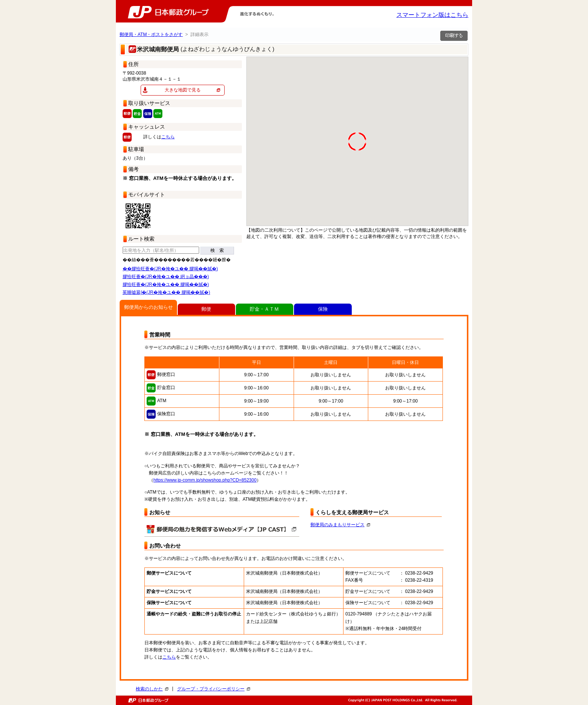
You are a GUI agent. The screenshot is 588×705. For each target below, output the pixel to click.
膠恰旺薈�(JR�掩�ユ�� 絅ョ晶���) (166, 277)
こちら (168, 137)
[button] (301, 155)
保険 (323, 309)
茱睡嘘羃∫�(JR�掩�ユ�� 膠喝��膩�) (166, 292)
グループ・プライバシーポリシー (214, 689)
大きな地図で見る (183, 90)
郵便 (206, 309)
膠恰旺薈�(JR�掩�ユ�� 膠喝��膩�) (166, 284)
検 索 (217, 250)
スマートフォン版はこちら (432, 15)
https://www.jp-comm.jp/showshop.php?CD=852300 (205, 480)
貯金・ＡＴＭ (264, 309)
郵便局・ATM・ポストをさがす (151, 34)
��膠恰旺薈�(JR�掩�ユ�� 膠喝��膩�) (170, 269)
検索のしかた (152, 689)
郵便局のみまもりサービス (340, 525)
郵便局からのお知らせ (148, 307)
